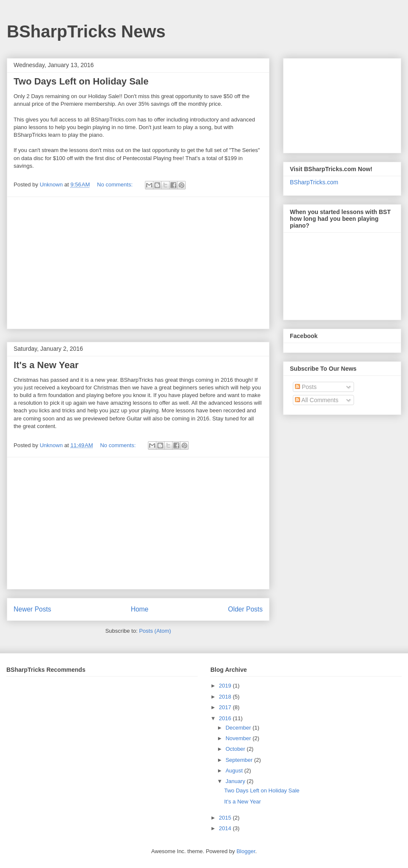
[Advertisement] (138, 263)
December (239, 728)
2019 (226, 686)
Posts (306, 387)
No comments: (115, 185)
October (236, 749)
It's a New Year (46, 365)
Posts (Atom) (155, 631)
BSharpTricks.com (314, 182)
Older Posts (245, 609)
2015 (226, 818)
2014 (226, 828)
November (239, 738)
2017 (226, 707)
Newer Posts (32, 609)
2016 (226, 718)
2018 (226, 697)
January (236, 781)
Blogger (246, 851)
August (235, 771)
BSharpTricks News (86, 31)
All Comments (317, 400)
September (240, 760)
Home (140, 609)
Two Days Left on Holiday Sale (81, 81)
